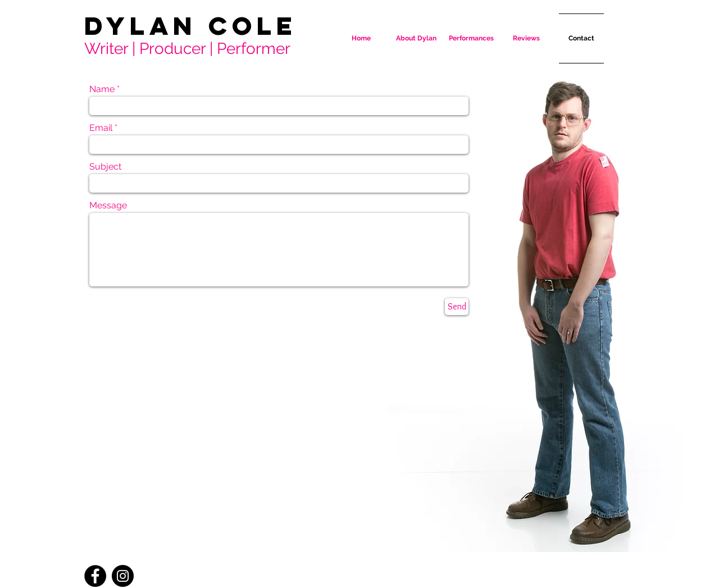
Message (108, 206)
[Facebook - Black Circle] (95, 576)
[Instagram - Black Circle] (123, 576)
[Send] (457, 307)
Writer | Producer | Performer (187, 49)
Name (102, 89)
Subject (105, 167)
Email (101, 128)
